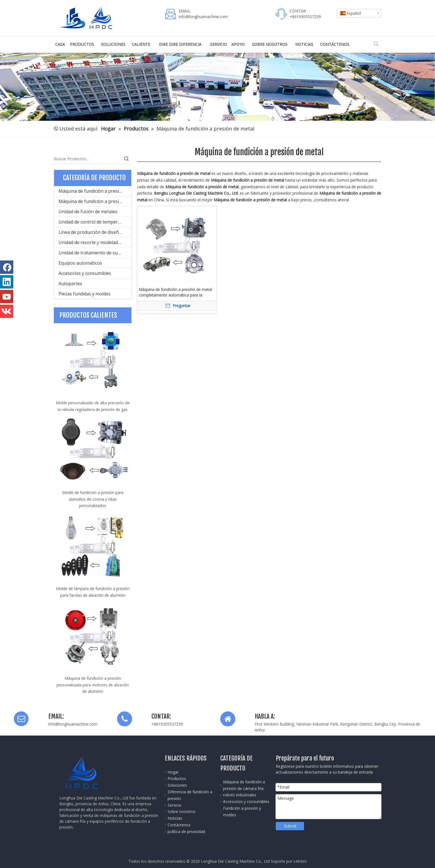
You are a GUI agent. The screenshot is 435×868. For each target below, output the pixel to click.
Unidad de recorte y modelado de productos (95, 242)
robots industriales (240, 795)
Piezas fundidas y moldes (84, 294)
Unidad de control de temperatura (94, 222)
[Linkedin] (7, 282)
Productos (177, 778)
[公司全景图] (217, 87)
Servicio (174, 805)
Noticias (175, 818)
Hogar (173, 772)
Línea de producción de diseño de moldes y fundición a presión (95, 232)
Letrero (300, 861)
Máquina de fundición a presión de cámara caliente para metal (95, 201)
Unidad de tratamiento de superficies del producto (95, 253)
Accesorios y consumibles (85, 273)
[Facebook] (7, 267)
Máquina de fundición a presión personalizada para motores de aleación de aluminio (93, 685)
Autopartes (70, 284)
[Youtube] (7, 297)
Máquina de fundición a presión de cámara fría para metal (95, 191)
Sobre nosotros (182, 811)
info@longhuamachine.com (203, 17)
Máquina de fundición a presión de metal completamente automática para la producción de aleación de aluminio (175, 292)
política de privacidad (186, 831)
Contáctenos (179, 825)
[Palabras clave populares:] (376, 44)
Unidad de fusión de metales (88, 212)
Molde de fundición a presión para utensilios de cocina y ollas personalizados (93, 499)
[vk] (7, 311)
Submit (290, 826)
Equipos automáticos (80, 263)
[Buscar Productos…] (88, 159)
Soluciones (177, 785)
